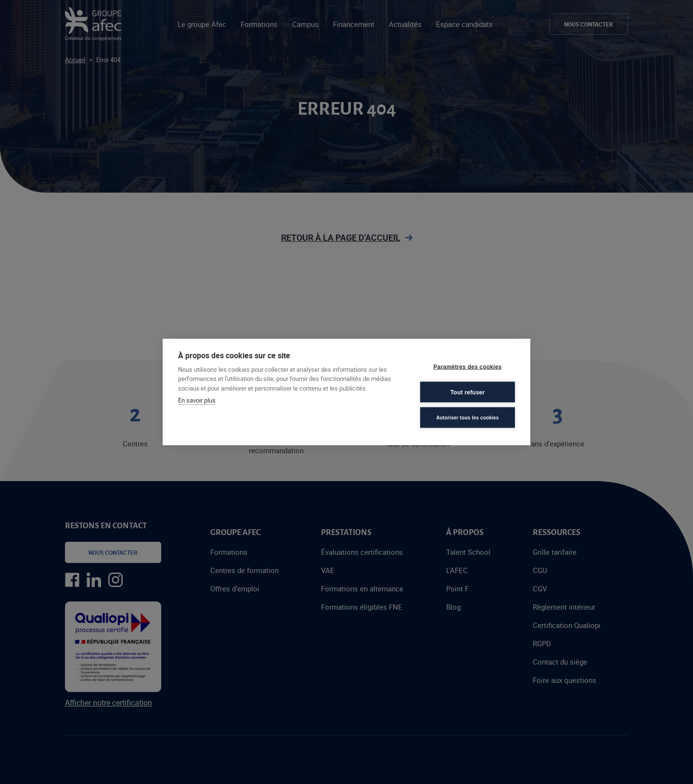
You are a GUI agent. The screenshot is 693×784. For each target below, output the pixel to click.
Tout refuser (468, 392)
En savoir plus (197, 400)
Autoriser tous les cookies (467, 417)
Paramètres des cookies (468, 366)
